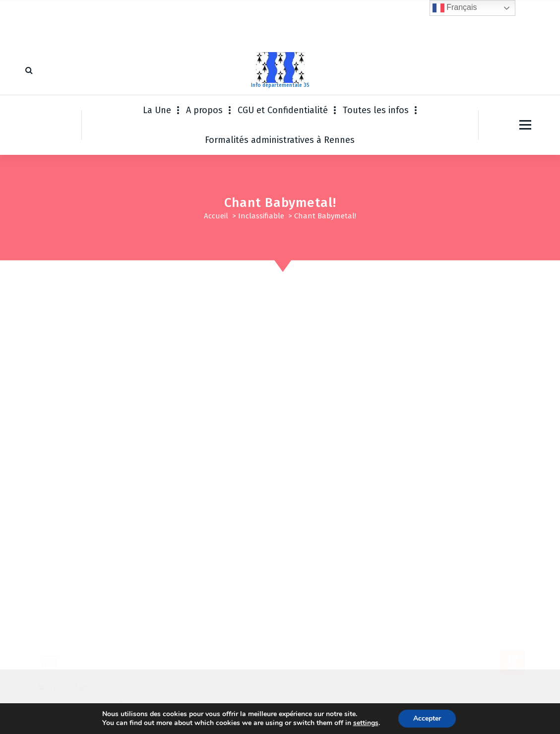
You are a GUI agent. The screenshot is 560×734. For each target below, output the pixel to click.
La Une (157, 110)
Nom (43, 528)
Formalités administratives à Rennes (280, 140)
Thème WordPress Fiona (357, 717)
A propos (204, 110)
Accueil (216, 216)
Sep (513, 310)
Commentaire (58, 465)
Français (455, 8)
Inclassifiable (261, 216)
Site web (382, 528)
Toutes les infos (376, 110)
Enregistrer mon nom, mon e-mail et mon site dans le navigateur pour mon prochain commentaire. (218, 577)
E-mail (221, 528)
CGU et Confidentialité (283, 110)
